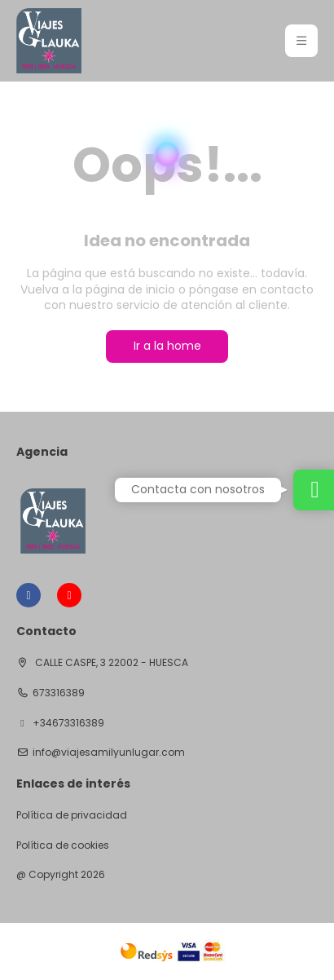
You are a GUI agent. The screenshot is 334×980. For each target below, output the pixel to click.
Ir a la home (167, 346)
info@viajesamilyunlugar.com (109, 753)
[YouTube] (69, 595)
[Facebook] (29, 595)
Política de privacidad (72, 815)
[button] (301, 41)
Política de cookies (63, 845)
